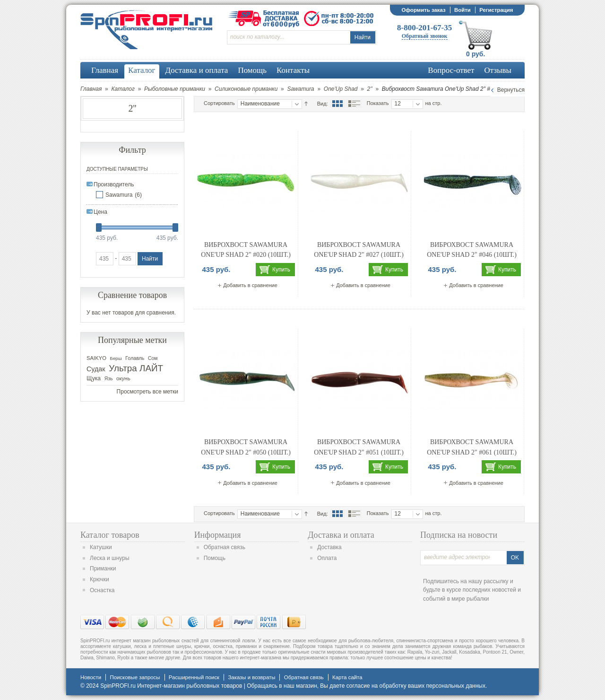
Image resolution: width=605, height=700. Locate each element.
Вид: (323, 104)
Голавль (135, 358)
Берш (116, 358)
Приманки (103, 569)
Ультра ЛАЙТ (136, 368)
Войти (462, 10)
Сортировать (219, 103)
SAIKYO (96, 358)
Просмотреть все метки (147, 392)
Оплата (327, 558)
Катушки (101, 547)
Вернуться (511, 90)
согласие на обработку (376, 686)
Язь (109, 379)
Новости (91, 677)
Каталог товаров (110, 535)
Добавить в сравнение (250, 285)
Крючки (99, 579)
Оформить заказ (423, 10)
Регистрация (496, 10)
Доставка (329, 547)
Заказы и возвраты (251, 677)
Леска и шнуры (110, 558)
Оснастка (102, 590)
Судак (96, 369)
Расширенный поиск (194, 677)
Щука (94, 378)
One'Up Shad (341, 89)
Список (354, 104)
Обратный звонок (425, 36)
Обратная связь (225, 547)
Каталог (123, 89)
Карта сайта (347, 677)
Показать (378, 103)
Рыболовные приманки (175, 89)
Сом (153, 358)
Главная (91, 89)
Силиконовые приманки (246, 89)
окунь (123, 378)
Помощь (215, 558)
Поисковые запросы (135, 677)
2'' (370, 89)
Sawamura (300, 89)
